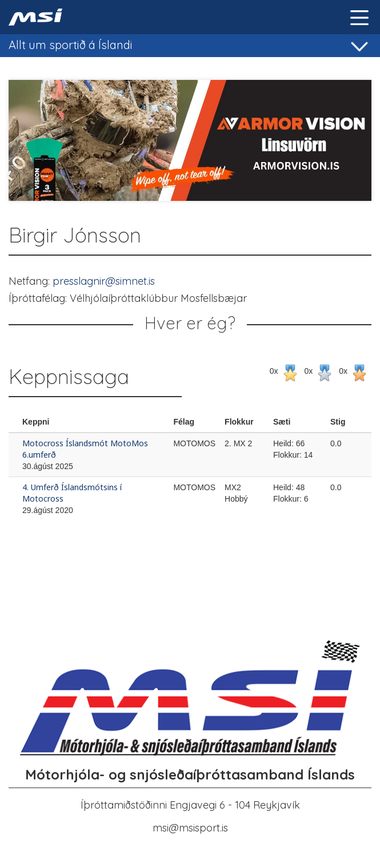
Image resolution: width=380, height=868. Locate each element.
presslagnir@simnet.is (104, 281)
